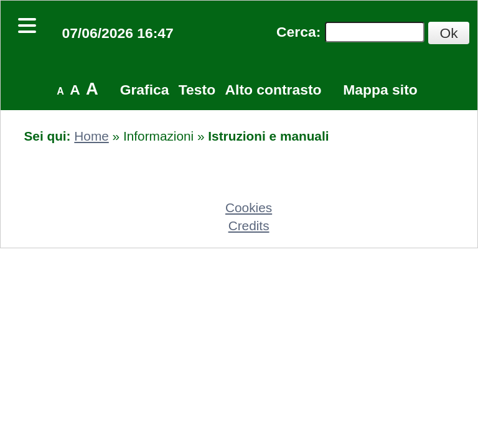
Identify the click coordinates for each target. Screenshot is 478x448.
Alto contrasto (274, 90)
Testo (197, 90)
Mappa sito (380, 90)
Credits (249, 226)
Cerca (296, 32)
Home (91, 136)
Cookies (249, 208)
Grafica (145, 90)
